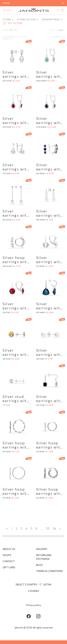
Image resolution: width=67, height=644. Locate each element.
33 (48, 528)
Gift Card (9, 567)
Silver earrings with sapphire (49, 123)
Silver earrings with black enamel (49, 401)
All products (10, 36)
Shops (7, 555)
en (11, 10)
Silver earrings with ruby (16, 123)
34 (54, 528)
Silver (24, 36)
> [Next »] (60, 528)
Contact (9, 561)
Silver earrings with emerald (49, 76)
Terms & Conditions (50, 571)
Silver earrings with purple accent (50, 169)
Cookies (33, 591)
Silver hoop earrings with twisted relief (50, 493)
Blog (40, 565)
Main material (52, 19)
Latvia (45, 584)
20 (11, 30)
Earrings (8, 39)
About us (9, 549)
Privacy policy (33, 605)
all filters (13, 23)
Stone (8, 19)
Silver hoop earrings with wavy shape (16, 447)
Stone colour (28, 19)
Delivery (42, 549)
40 (13, 30)
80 (16, 30)
